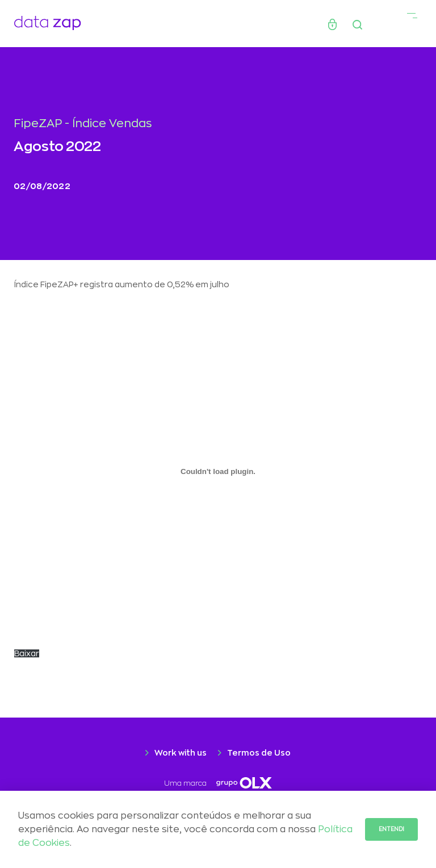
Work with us (181, 753)
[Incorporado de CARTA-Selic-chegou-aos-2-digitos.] (218, 471)
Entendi (391, 829)
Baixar (27, 653)
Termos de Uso (259, 753)
